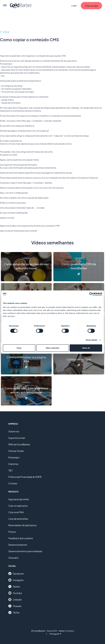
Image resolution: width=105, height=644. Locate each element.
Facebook (16, 574)
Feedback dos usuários (21, 538)
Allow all (86, 348)
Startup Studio (16, 451)
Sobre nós (14, 431)
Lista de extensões (18, 519)
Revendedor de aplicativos (22, 525)
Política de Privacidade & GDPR (25, 477)
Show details (92, 340)
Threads (15, 606)
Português (55, 634)
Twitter (14, 587)
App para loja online (19, 499)
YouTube (15, 593)
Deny (19, 348)
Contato (13, 483)
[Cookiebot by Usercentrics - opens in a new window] (91, 294)
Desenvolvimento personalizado (25, 551)
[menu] (5, 6)
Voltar (6, 32)
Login (74, 6)
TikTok (14, 613)
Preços (12, 532)
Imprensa (13, 464)
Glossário (13, 558)
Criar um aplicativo (18, 506)
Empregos (14, 457)
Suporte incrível (17, 438)
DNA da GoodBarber (19, 444)
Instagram (16, 580)
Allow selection (52, 348)
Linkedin (15, 600)
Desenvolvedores (18, 545)
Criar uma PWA (16, 512)
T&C (11, 470)
